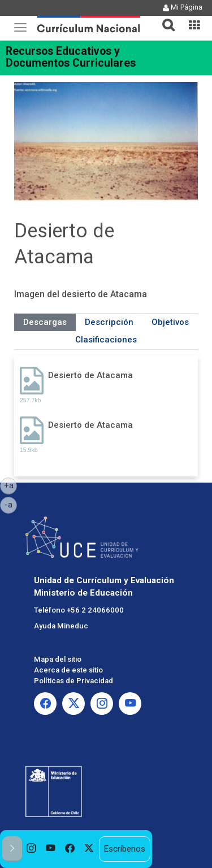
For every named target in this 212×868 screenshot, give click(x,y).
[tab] (164, 18)
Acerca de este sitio (68, 670)
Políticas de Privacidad (73, 681)
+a (11, 485)
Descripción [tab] (109, 322)
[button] (164, 18)
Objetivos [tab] (170, 322)
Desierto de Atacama (90, 375)
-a (11, 504)
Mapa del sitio (58, 659)
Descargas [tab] (45, 322)
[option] (32, 849)
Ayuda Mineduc (61, 626)
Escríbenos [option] (124, 849)
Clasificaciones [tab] (106, 340)
